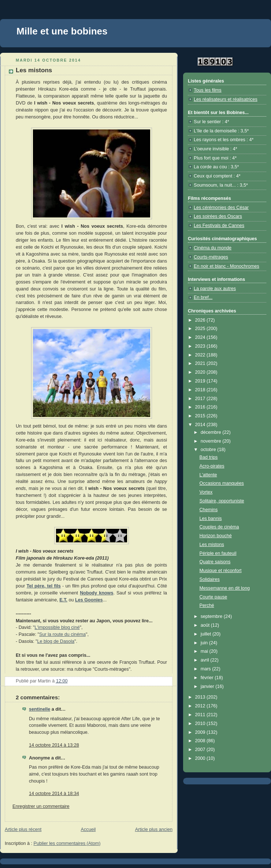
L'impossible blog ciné (57, 627)
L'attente (208, 475)
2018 (201, 390)
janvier (208, 686)
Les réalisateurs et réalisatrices (226, 99)
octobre (209, 450)
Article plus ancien (154, 829)
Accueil (88, 829)
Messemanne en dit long (225, 588)
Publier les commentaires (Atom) (67, 843)
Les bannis (211, 519)
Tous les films (208, 90)
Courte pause (214, 597)
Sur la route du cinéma (62, 634)
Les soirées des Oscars (218, 216)
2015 (201, 416)
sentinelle (40, 709)
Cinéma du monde (213, 248)
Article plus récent (23, 829)
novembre (212, 441)
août (206, 625)
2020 (201, 372)
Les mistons (212, 545)
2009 (201, 732)
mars (207, 669)
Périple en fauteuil (218, 553)
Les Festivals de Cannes (219, 226)
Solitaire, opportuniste (222, 501)
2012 (201, 706)
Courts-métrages (211, 257)
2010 (201, 724)
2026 (201, 320)
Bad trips (209, 457)
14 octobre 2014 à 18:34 (54, 794)
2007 (201, 750)
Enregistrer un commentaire (41, 806)
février (208, 678)
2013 (201, 697)
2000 (201, 758)
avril (206, 660)
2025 (201, 329)
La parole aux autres (215, 289)
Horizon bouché (216, 536)
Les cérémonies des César (221, 208)
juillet (207, 634)
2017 (201, 399)
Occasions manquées (222, 483)
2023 (201, 346)
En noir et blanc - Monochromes (227, 266)
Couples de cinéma (219, 527)
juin (205, 643)
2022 (201, 355)
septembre (212, 616)
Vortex (206, 492)
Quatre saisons (215, 562)
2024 (201, 337)
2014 (201, 425)
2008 (201, 741)
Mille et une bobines (62, 31)
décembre (212, 432)
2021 (201, 363)
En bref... (203, 297)
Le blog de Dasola (56, 641)
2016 (201, 407)
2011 (201, 715)
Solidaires (210, 579)
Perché (207, 605)
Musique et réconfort (221, 571)
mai (205, 651)
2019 (201, 381)
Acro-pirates (212, 466)
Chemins (209, 510)
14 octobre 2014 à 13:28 (54, 745)
